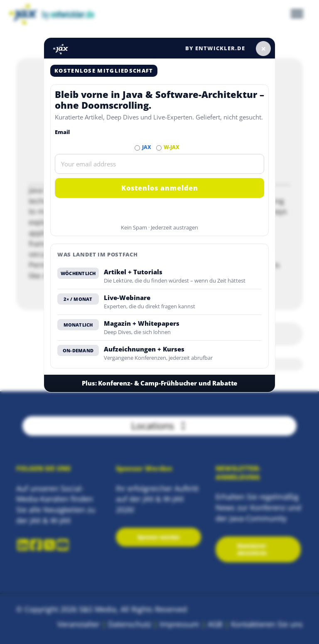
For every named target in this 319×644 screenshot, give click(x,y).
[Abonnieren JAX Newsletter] (137, 148)
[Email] (159, 164)
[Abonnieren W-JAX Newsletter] (159, 148)
